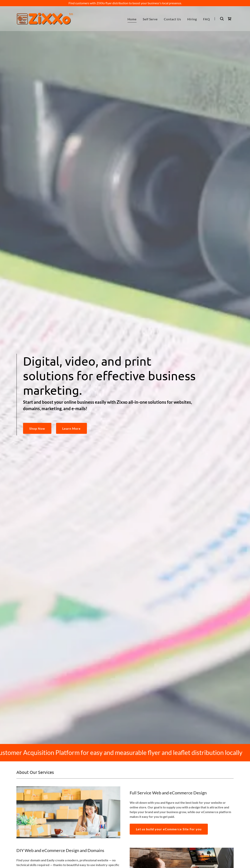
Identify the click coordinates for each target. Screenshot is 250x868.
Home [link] (132, 19)
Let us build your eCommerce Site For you (169, 829)
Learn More (71, 428)
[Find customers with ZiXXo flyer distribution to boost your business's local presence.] (125, 3)
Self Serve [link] (150, 19)
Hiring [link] (192, 19)
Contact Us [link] (172, 19)
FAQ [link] (207, 19)
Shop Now (37, 428)
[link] (45, 18)
